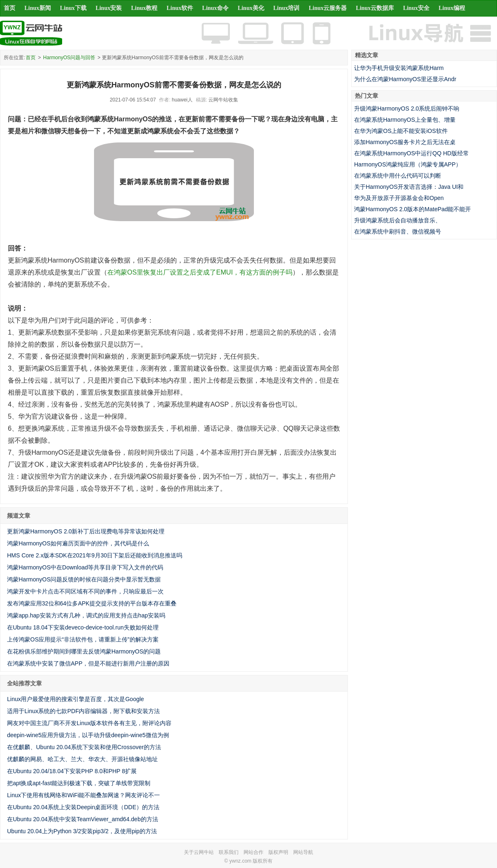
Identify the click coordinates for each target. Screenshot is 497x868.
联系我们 (229, 852)
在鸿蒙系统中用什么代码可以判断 (398, 176)
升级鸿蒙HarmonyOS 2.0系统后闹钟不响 (407, 108)
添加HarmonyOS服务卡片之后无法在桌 (405, 142)
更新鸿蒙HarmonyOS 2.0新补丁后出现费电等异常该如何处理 (86, 531)
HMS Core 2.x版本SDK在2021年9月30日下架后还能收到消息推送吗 (95, 555)
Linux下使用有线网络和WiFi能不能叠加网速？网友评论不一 (83, 795)
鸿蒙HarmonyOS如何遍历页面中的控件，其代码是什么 (78, 543)
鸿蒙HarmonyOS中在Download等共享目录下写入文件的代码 (85, 567)
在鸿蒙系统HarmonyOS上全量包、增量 (405, 120)
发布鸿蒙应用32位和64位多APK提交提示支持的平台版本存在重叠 (92, 603)
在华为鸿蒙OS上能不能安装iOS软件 (401, 131)
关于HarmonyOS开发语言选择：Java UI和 (409, 187)
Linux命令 (215, 8)
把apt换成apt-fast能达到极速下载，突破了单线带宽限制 (79, 783)
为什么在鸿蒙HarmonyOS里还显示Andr (405, 79)
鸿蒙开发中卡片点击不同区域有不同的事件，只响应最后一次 (85, 591)
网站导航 (303, 852)
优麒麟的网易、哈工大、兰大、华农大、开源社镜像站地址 (82, 759)
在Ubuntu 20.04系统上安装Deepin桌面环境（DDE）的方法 (83, 807)
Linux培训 (287, 8)
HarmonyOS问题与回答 (69, 58)
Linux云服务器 (328, 8)
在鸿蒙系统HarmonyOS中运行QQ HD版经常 (411, 153)
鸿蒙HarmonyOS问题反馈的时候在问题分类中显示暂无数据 (84, 579)
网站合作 (253, 852)
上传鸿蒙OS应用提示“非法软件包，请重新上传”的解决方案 (83, 639)
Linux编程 (452, 8)
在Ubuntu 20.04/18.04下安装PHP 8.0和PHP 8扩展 (72, 771)
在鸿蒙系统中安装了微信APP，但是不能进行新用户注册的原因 (88, 663)
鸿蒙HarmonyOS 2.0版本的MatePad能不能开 (413, 209)
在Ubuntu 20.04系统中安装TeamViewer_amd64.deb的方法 (83, 819)
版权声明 (278, 852)
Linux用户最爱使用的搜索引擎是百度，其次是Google (76, 699)
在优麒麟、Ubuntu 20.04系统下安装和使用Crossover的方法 (84, 747)
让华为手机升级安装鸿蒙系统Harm (399, 68)
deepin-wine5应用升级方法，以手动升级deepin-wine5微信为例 (88, 735)
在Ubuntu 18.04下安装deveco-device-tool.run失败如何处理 (83, 627)
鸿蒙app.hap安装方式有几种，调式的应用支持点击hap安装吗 (86, 615)
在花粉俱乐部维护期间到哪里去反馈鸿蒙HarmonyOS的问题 (84, 651)
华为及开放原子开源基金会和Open (399, 198)
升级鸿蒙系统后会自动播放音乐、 (398, 220)
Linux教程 (144, 8)
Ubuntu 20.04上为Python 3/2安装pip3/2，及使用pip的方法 (82, 831)
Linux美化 (251, 8)
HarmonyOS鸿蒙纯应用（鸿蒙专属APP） (408, 164)
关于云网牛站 (199, 852)
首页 (10, 8)
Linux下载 (73, 8)
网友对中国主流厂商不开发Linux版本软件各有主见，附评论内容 (89, 723)
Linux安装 (109, 8)
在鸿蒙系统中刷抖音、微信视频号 (398, 231)
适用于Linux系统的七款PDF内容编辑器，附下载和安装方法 (83, 711)
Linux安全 (416, 8)
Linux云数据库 (375, 8)
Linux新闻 (38, 8)
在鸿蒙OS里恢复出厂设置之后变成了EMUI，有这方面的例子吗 (200, 272)
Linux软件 (180, 8)
